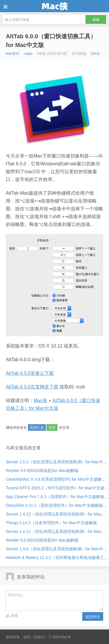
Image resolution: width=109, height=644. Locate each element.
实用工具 (37, 428)
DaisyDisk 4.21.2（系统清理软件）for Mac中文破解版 (54, 505)
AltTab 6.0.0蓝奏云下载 (30, 373)
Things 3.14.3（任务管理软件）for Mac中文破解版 (51, 523)
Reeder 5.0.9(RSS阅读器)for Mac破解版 (42, 471)
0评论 (95, 54)
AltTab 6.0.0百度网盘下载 (32, 387)
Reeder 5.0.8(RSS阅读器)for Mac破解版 (42, 540)
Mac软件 (13, 54)
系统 (52, 428)
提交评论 (93, 617)
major (28, 54)
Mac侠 (54, 6)
